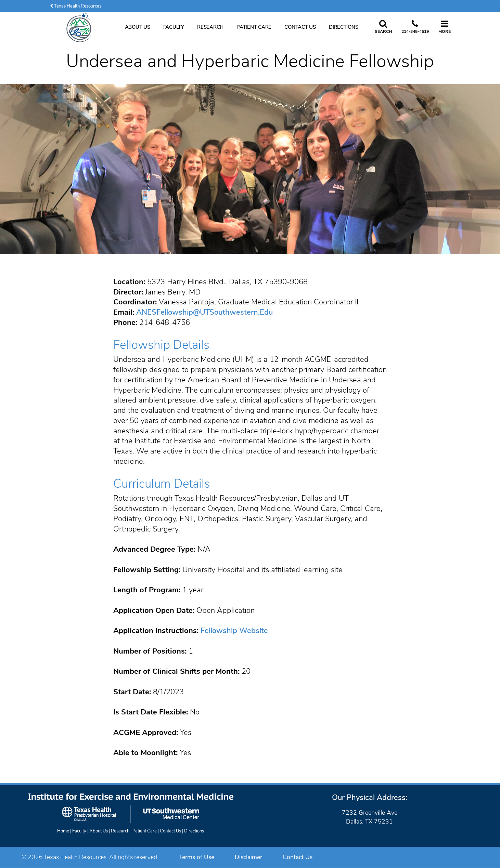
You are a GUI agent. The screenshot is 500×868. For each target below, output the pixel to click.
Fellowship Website (234, 631)
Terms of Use (197, 857)
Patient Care (254, 27)
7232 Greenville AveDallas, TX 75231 (370, 817)
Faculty (174, 27)
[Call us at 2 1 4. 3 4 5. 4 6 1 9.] (415, 27)
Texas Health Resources (76, 6)
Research (210, 27)
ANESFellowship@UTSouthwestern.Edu (204, 312)
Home (63, 831)
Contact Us (300, 27)
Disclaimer (248, 857)
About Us (138, 27)
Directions (343, 27)
